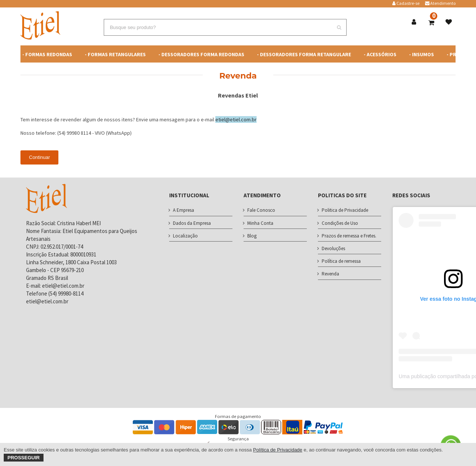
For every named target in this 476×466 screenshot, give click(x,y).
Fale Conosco (261, 210)
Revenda (330, 274)
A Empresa (184, 210)
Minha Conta (260, 223)
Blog (252, 236)
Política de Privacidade (278, 450)
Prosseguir (24, 458)
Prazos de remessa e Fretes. (349, 236)
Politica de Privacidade (345, 210)
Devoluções (333, 248)
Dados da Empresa (192, 223)
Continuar (39, 157)
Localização (185, 236)
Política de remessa (341, 261)
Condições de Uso (340, 223)
